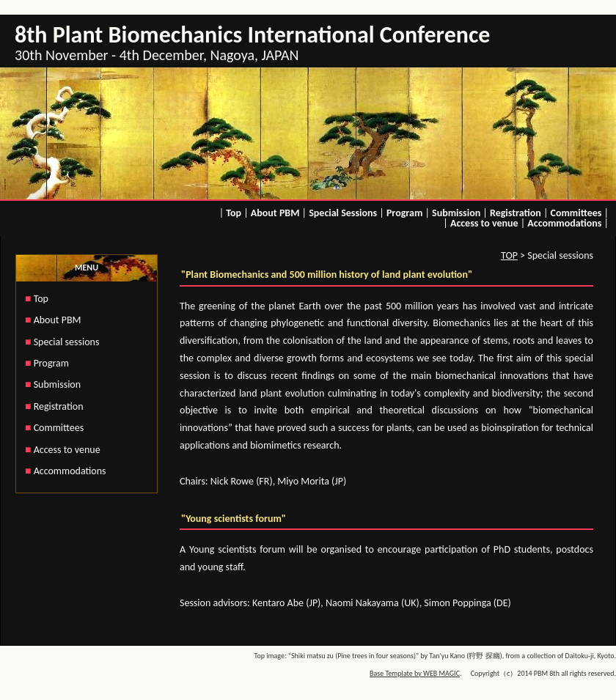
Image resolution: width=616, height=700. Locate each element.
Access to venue (484, 223)
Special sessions (67, 342)
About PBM (275, 213)
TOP (509, 255)
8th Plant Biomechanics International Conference (252, 35)
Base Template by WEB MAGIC (415, 673)
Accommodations (564, 223)
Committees (576, 213)
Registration (516, 213)
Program (404, 213)
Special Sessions (343, 213)
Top (234, 213)
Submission (456, 213)
